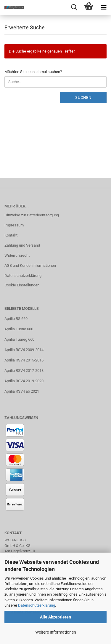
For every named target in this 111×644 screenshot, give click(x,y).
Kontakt (11, 235)
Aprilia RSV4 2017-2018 (24, 371)
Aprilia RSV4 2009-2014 (24, 350)
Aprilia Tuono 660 (19, 329)
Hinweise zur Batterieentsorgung (32, 215)
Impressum (14, 225)
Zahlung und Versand (22, 245)
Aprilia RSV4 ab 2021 (22, 391)
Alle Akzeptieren (55, 617)
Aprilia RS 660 (16, 319)
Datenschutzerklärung (37, 605)
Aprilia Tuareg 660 (19, 339)
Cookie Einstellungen (22, 285)
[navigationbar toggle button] (104, 7)
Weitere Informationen (56, 632)
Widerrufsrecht (17, 255)
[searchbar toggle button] (74, 7)
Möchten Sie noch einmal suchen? (33, 72)
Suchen (83, 97)
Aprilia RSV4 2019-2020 (24, 381)
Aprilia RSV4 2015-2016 (24, 360)
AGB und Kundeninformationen (30, 265)
